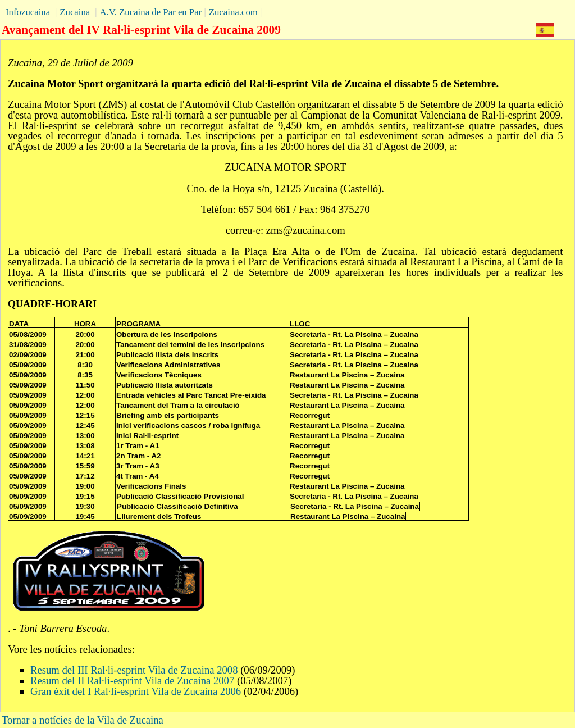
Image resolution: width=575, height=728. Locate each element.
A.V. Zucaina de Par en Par (150, 12)
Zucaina (75, 12)
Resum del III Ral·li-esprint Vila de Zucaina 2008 (135, 670)
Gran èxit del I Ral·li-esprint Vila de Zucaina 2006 (136, 691)
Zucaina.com (233, 12)
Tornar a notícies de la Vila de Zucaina (83, 720)
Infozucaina (28, 12)
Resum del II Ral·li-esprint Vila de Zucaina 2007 (132, 681)
